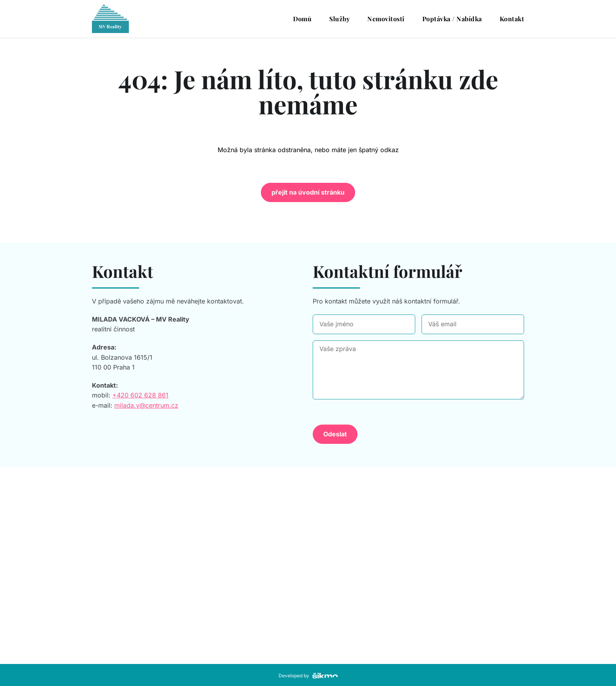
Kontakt (512, 19)
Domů (302, 19)
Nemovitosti (386, 19)
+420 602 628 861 (140, 395)
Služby (339, 19)
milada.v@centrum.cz (146, 405)
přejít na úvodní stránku (308, 192)
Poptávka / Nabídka (452, 19)
